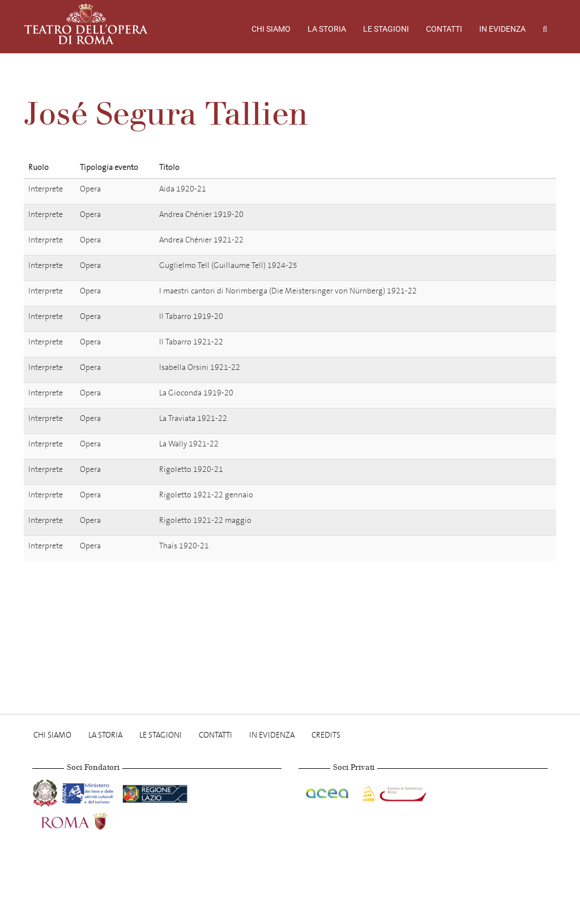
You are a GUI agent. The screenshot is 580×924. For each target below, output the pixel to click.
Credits (326, 735)
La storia (327, 29)
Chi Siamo (271, 29)
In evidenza (502, 29)
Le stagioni (386, 29)
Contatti (444, 29)
